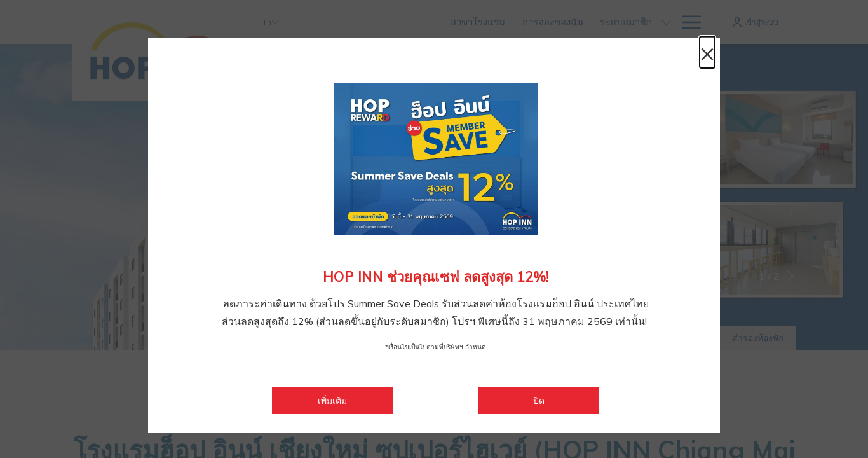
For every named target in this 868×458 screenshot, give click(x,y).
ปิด (539, 401)
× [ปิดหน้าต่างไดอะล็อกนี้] (707, 52)
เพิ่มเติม (355, 400)
